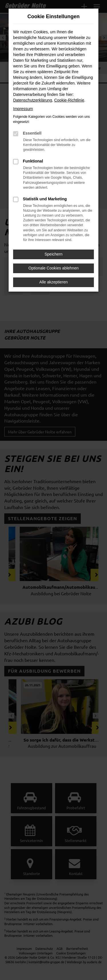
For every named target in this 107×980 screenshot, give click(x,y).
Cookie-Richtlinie (69, 100)
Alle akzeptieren (54, 282)
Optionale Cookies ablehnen (54, 268)
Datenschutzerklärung (33, 100)
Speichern (53, 254)
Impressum (23, 109)
